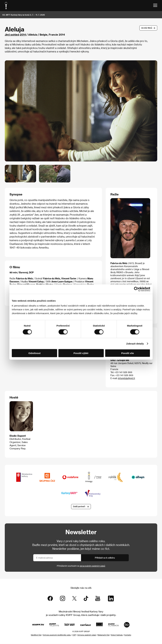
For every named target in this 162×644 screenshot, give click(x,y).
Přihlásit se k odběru (105, 558)
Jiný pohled (12, 35)
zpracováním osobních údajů (92, 566)
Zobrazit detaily (135, 343)
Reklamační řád (103, 635)
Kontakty (128, 635)
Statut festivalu (117, 635)
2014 (23, 35)
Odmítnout (35, 353)
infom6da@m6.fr (127, 378)
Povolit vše (128, 353)
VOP (74, 635)
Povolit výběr (81, 353)
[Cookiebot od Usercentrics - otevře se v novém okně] (136, 289)
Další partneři (79, 507)
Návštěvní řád (36, 635)
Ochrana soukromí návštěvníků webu (57, 635)
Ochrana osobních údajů (87, 635)
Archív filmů (147, 28)
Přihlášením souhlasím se (81, 566)
